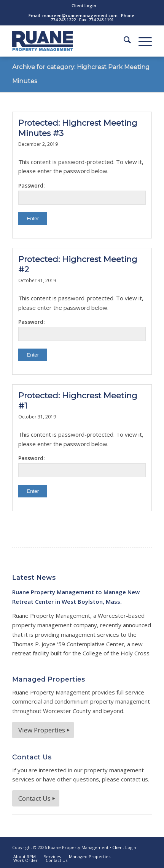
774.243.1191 (101, 20)
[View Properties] (43, 730)
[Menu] (141, 41)
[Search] (123, 41)
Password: (82, 193)
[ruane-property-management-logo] (68, 41)
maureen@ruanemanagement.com (80, 15)
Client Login (84, 6)
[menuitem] (84, 6)
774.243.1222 (63, 20)
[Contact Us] (36, 798)
